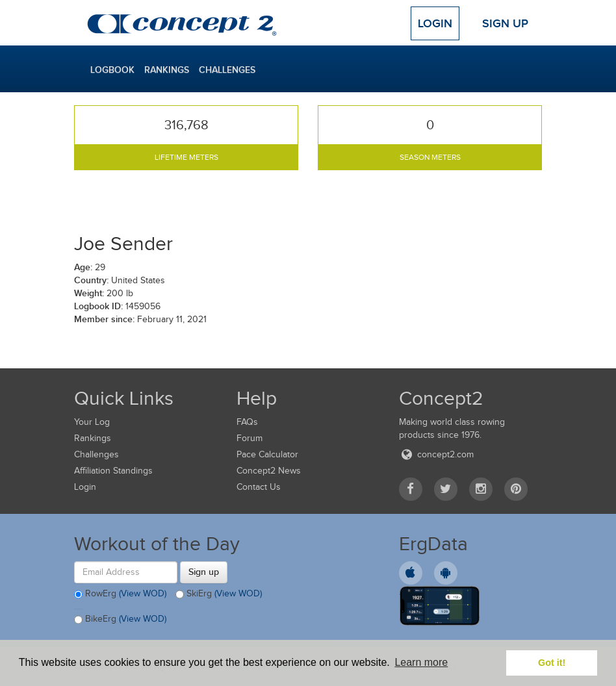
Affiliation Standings (113, 471)
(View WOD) (143, 593)
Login (435, 23)
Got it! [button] (552, 663)
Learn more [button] (421, 662)
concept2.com (436, 454)
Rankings (167, 70)
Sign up (204, 572)
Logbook (112, 70)
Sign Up (505, 23)
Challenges (227, 70)
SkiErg (219, 594)
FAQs (247, 422)
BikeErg (120, 620)
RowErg (120, 594)
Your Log (92, 422)
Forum (250, 438)
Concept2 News (269, 471)
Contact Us (259, 487)
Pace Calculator (267, 454)
